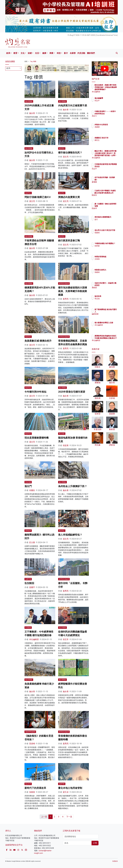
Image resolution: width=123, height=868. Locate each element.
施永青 (32, 113)
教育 (15, 53)
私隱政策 (115, 861)
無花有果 (108, 296)
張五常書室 (62, 628)
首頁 (26, 61)
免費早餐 (28, 579)
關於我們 (91, 53)
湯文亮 (66, 157)
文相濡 (108, 259)
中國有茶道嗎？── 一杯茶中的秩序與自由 (111, 114)
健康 (44, 53)
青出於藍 (62, 434)
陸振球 (108, 211)
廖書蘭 (108, 182)
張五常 (66, 639)
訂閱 (95, 843)
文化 (23, 53)
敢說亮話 (62, 148)
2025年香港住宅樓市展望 (72, 392)
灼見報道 (28, 628)
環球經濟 (28, 531)
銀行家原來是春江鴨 (69, 241)
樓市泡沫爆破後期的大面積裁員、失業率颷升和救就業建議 (73, 291)
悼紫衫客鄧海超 (111, 257)
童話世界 (28, 784)
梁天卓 (66, 792)
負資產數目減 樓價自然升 (38, 341)
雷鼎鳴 (32, 744)
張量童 (32, 792)
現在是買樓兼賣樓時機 (37, 438)
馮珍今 (108, 118)
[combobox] (13, 69)
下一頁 (69, 817)
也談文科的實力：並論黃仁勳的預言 (111, 285)
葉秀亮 (66, 299)
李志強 (108, 299)
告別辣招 (29, 583)
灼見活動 (81, 53)
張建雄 (108, 235)
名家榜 (73, 53)
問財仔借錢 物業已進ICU (38, 197)
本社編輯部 (34, 639)
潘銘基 (108, 290)
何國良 (32, 490)
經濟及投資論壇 (64, 283)
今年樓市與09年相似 (35, 392)
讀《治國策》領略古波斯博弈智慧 (111, 206)
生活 (37, 53)
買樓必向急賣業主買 (69, 197)
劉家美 (108, 197)
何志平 (108, 101)
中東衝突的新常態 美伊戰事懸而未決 (111, 166)
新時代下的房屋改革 (35, 788)
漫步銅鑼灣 (109, 98)
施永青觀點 (29, 101)
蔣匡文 (108, 142)
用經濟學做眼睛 (30, 732)
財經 (30, 53)
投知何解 (28, 482)
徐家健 (108, 248)
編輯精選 (108, 314)
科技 (59, 53)
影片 (66, 53)
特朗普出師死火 (111, 270)
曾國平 (32, 587)
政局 (8, 53)
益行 (107, 222)
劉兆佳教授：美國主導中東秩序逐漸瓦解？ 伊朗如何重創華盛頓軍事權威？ (111, 89)
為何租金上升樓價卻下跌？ (73, 486)
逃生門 (28, 486)
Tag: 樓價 (33, 61)
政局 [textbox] (8, 68)
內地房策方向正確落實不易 (73, 105)
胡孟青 (66, 445)
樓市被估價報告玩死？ (70, 153)
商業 (51, 53)
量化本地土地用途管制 (70, 788)
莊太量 (32, 542)
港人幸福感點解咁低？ (70, 535)
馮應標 (108, 129)
